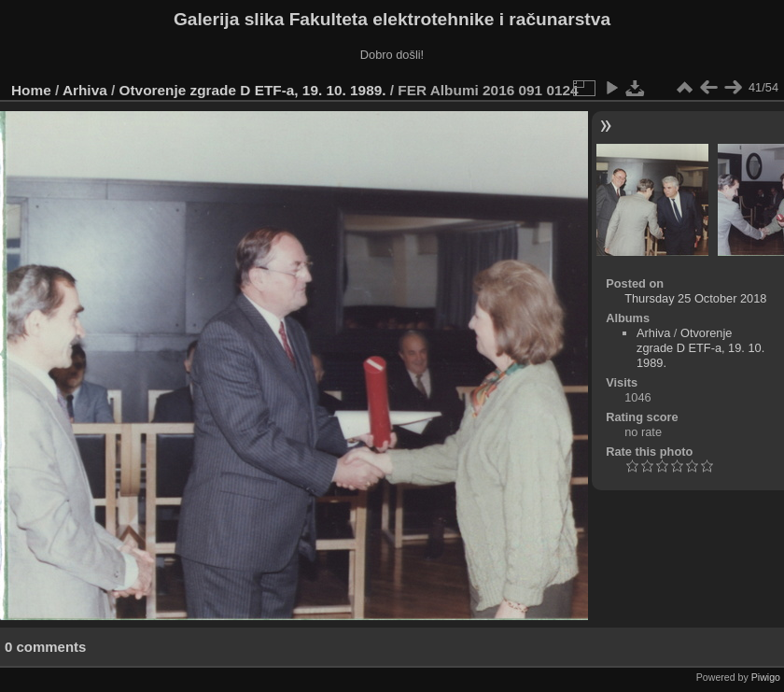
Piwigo (766, 677)
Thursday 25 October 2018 (695, 298)
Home (31, 90)
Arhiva (85, 90)
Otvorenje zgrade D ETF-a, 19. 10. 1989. (253, 90)
